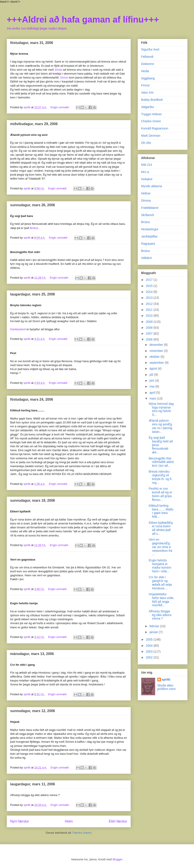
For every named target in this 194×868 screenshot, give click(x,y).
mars (153, 398)
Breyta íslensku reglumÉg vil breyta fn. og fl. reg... (160, 477)
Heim (69, 821)
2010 (150, 316)
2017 (150, 280)
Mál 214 (147, 165)
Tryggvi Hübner (152, 114)
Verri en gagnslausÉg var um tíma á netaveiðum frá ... (160, 547)
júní (152, 381)
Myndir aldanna (152, 186)
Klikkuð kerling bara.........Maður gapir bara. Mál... (161, 511)
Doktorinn (148, 64)
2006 (150, 339)
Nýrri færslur (20, 821)
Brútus (34, 228)
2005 (150, 639)
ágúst (154, 369)
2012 (150, 304)
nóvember (157, 351)
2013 (150, 298)
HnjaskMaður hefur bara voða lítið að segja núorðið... (161, 600)
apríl (153, 393)
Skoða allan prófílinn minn (167, 687)
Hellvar (146, 193)
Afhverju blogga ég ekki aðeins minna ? (160, 615)
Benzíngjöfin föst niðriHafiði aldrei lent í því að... (161, 462)
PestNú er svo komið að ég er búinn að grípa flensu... (160, 494)
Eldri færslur (118, 821)
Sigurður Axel (150, 49)
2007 (150, 334)
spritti (166, 679)
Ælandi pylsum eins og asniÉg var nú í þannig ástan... (160, 426)
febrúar (155, 626)
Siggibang (148, 78)
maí (152, 386)
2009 (150, 322)
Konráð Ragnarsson (155, 128)
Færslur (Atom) (82, 833)
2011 (150, 310)
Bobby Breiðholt (152, 100)
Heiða (145, 71)
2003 (150, 651)
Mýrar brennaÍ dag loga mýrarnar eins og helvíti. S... (161, 409)
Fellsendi (147, 57)
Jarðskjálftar (149, 236)
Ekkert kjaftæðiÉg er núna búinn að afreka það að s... (161, 528)
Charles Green (151, 121)
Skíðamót (148, 215)
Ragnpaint (148, 244)
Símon (64, 78)
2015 (150, 286)
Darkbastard (18, 329)
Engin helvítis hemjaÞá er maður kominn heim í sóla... (160, 566)
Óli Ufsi (146, 143)
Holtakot (147, 179)
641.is (145, 172)
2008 (150, 328)
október (155, 357)
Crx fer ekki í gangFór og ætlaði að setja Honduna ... (160, 583)
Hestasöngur (150, 229)
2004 (150, 646)
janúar (154, 632)
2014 (150, 292)
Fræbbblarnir (150, 208)
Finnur (146, 85)
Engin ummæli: (60, 107)
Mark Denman (151, 136)
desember (157, 345)
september (157, 363)
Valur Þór (147, 93)
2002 (150, 657)
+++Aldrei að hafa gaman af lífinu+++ (83, 19)
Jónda (58, 70)
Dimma (146, 201)
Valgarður (148, 107)
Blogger (117, 859)
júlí (152, 375)
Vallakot (147, 258)
